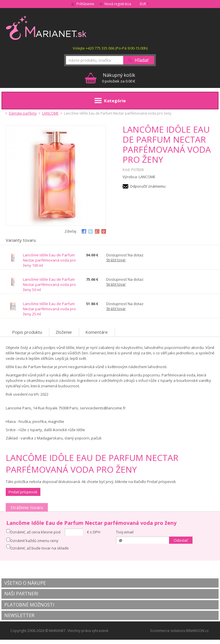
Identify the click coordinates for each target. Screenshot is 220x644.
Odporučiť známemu (148, 186)
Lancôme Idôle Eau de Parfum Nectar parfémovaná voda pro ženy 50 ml (49, 284)
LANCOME (50, 113)
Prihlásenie (85, 4)
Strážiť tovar (116, 260)
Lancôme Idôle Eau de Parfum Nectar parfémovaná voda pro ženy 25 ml (49, 309)
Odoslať (181, 540)
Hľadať (142, 60)
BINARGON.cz (197, 631)
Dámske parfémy (23, 113)
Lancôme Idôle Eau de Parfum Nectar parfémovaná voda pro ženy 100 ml (49, 260)
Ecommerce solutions (168, 631)
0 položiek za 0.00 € (119, 78)
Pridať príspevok (23, 492)
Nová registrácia (118, 4)
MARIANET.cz (47, 28)
